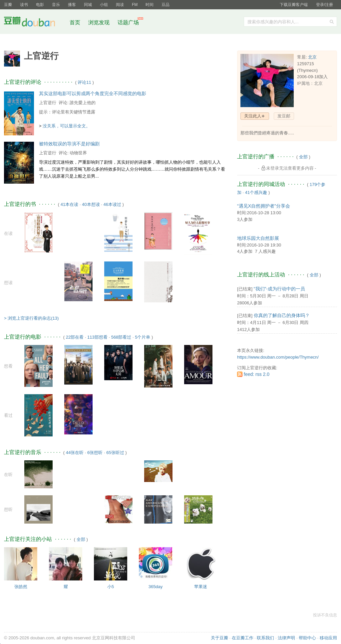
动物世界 (78, 153)
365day (156, 587)
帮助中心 (307, 638)
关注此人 (253, 116)
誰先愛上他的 (83, 103)
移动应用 (328, 638)
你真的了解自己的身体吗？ (282, 315)
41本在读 (69, 204)
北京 (312, 57)
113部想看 (97, 337)
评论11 (84, 82)
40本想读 (91, 204)
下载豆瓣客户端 (294, 5)
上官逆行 (48, 103)
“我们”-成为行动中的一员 (279, 289)
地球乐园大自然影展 (258, 238)
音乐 (56, 5)
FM (135, 5)
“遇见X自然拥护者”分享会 (264, 206)
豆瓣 (8, 5)
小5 (111, 587)
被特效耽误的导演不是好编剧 (69, 144)
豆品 (166, 5)
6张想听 (95, 453)
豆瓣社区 (35, 23)
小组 (104, 5)
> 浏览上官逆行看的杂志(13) (31, 318)
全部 (81, 539)
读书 (24, 5)
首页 (75, 22)
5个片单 (143, 337)
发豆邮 (284, 116)
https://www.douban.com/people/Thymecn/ (278, 357)
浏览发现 (100, 22)
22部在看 (75, 337)
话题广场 (128, 22)
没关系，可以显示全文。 (66, 126)
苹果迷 (201, 587)
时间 (150, 5)
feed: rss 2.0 (257, 374)
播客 (72, 5)
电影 (40, 5)
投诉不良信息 (325, 615)
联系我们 (265, 638)
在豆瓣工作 (243, 638)
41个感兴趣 (256, 192)
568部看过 (121, 337)
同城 (88, 5)
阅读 (120, 5)
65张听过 (115, 453)
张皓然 (21, 587)
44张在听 (75, 453)
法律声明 (286, 638)
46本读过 (112, 204)
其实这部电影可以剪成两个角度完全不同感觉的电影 (93, 93)
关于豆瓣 (219, 638)
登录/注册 (325, 5)
